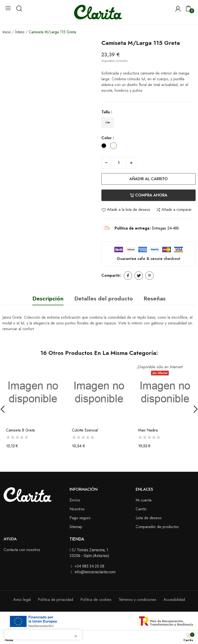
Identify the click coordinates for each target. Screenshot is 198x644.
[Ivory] (115, 147)
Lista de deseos (149, 518)
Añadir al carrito (149, 179)
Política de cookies (96, 600)
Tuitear (139, 276)
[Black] (105, 147)
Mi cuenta (144, 500)
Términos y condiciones (137, 600)
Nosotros (77, 509)
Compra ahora (148, 195)
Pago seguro (80, 518)
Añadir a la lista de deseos (126, 210)
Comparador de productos (157, 527)
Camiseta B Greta (20, 430)
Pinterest (149, 276)
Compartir (128, 276)
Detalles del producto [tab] (104, 298)
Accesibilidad (174, 600)
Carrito (141, 509)
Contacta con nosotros (22, 550)
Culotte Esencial (85, 430)
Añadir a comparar (174, 210)
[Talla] (108, 123)
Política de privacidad (55, 600)
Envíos (75, 500)
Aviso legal (22, 600)
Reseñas (155, 298)
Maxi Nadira (148, 430)
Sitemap (76, 527)
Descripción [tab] (48, 298)
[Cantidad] (119, 163)
